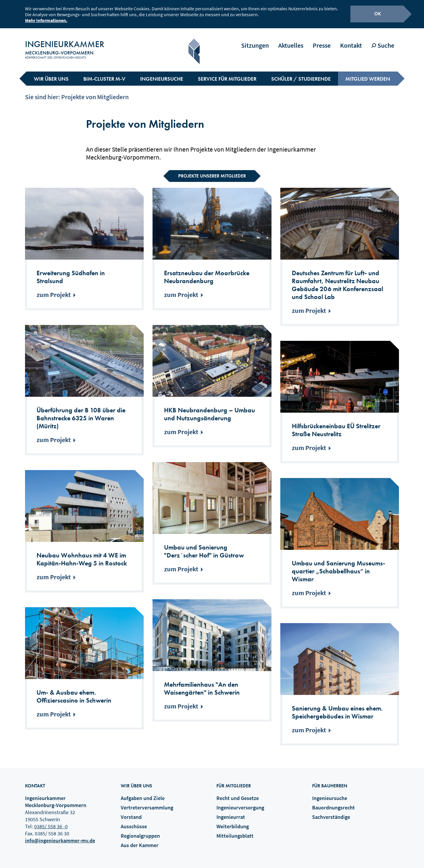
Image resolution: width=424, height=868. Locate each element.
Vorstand (131, 812)
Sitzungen (255, 40)
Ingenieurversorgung (240, 802)
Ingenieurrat (231, 812)
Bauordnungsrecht (333, 802)
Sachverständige (331, 812)
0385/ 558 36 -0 (51, 821)
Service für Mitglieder (227, 73)
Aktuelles (291, 40)
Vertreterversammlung (147, 802)
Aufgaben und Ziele (143, 793)
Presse (322, 40)
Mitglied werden (368, 73)
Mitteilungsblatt (235, 830)
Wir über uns (51, 73)
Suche (383, 40)
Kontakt (351, 40)
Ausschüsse (134, 821)
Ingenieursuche (162, 73)
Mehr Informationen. (46, 19)
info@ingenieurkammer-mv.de (60, 835)
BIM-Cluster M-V (104, 73)
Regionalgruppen (140, 830)
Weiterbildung (233, 821)
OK (378, 13)
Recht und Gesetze (238, 793)
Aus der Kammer (140, 840)
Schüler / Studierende (301, 73)
